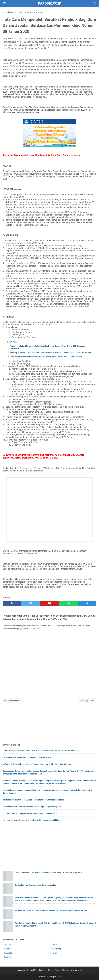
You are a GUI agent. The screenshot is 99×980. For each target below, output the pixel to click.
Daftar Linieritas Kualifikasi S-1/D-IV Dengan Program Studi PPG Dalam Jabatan (37, 764)
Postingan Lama (87, 700)
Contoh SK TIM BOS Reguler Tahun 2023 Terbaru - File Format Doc (31, 813)
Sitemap (65, 970)
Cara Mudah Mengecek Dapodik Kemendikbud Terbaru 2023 (28, 757)
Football (8, 957)
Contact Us (32, 970)
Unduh (6, 551)
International (76, 970)
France (54, 945)
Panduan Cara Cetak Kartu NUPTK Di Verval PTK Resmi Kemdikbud (31, 820)
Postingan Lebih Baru (13, 700)
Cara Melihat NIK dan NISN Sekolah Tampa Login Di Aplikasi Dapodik (32, 807)
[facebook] (12, 603)
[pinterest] (49, 603)
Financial (8, 953)
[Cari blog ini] (95, 3)
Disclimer (42, 970)
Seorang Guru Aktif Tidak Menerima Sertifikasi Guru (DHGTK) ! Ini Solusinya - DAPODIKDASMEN (51, 353)
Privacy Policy (54, 970)
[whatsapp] (68, 603)
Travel (54, 953)
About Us (21, 970)
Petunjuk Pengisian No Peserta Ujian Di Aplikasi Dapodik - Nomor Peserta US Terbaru (51, 910)
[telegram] (87, 603)
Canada (7, 945)
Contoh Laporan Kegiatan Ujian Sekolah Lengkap (36, 885)
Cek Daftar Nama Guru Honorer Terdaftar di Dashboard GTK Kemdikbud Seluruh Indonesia (41, 751)
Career (7, 949)
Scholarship (56, 949)
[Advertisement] (50, 722)
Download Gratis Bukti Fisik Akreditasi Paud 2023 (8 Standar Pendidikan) (34, 800)
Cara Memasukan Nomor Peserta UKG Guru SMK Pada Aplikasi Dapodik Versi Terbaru (46, 356)
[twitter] (31, 603)
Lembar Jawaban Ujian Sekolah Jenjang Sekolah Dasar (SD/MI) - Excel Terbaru (48, 872)
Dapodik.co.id (50, 3)
